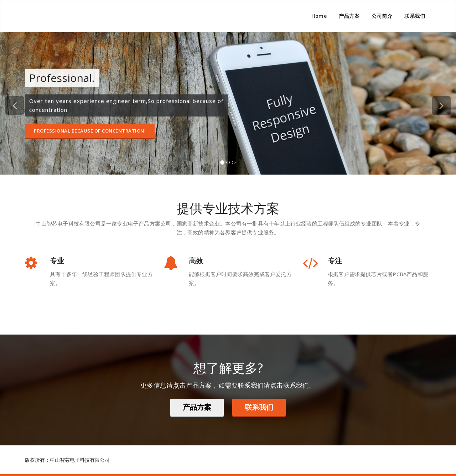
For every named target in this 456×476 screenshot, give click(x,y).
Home (319, 16)
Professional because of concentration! (90, 131)
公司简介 (382, 16)
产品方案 (349, 16)
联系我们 (415, 16)
